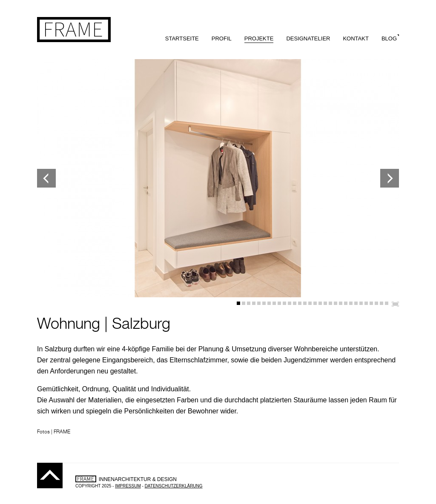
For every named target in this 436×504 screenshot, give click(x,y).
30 (387, 303)
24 (356, 303)
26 (366, 303)
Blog (389, 38)
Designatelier (308, 38)
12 (295, 303)
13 (300, 303)
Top (50, 476)
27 (371, 303)
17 (320, 303)
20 (336, 303)
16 (315, 303)
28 (376, 303)
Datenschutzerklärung (174, 486)
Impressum (128, 486)
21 (341, 303)
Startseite (182, 38)
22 (346, 303)
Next (390, 178)
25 (361, 303)
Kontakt (356, 38)
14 (305, 303)
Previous (46, 178)
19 (330, 303)
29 (381, 303)
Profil (222, 38)
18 (325, 303)
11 (290, 303)
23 (351, 303)
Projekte (259, 38)
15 (310, 303)
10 (284, 303)
